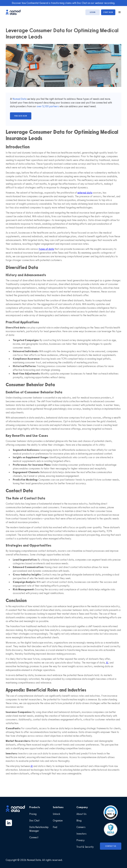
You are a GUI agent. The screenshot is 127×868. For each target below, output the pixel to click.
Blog (79, 821)
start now (108, 12)
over (40, 106)
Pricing (33, 814)
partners (54, 106)
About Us (81, 814)
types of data (46, 249)
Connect (34, 837)
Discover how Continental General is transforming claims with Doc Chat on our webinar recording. (63, 3)
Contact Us (111, 846)
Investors (81, 834)
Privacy (81, 840)
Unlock (56, 814)
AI (107, 663)
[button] (118, 12)
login (93, 12)
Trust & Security (85, 847)
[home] (15, 12)
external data (85, 193)
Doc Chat (34, 821)
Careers (81, 827)
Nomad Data (20, 99)
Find (55, 827)
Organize (58, 821)
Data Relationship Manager (39, 829)
